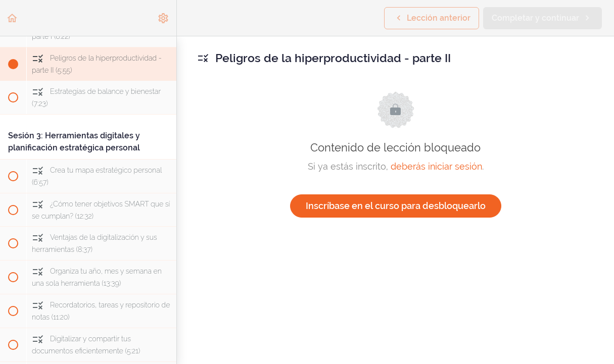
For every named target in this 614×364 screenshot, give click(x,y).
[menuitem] (164, 18)
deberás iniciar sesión (436, 166)
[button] (13, 18)
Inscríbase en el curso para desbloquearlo (396, 206)
